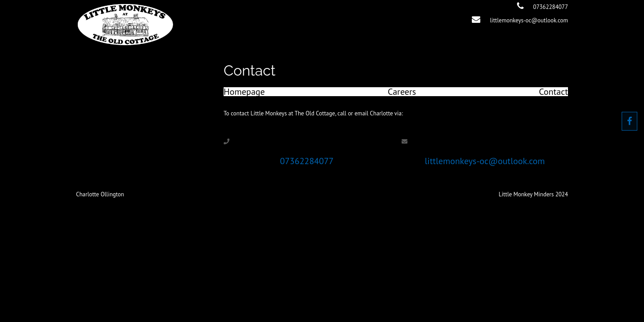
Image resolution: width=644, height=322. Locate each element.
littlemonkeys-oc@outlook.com (529, 20)
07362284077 (551, 7)
